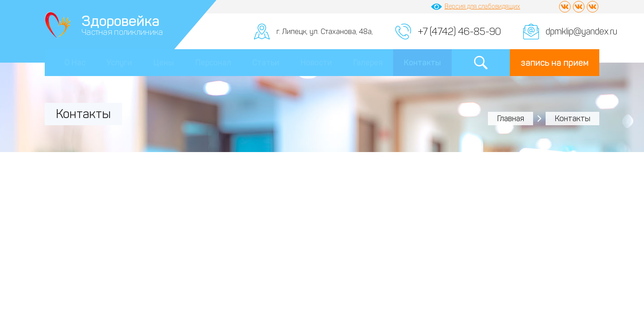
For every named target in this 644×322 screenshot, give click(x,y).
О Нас (75, 63)
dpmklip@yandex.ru (581, 31)
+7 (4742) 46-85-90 (459, 32)
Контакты (422, 63)
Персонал (213, 63)
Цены (164, 63)
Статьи (266, 63)
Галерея (368, 63)
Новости (316, 63)
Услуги (119, 63)
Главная (511, 119)
